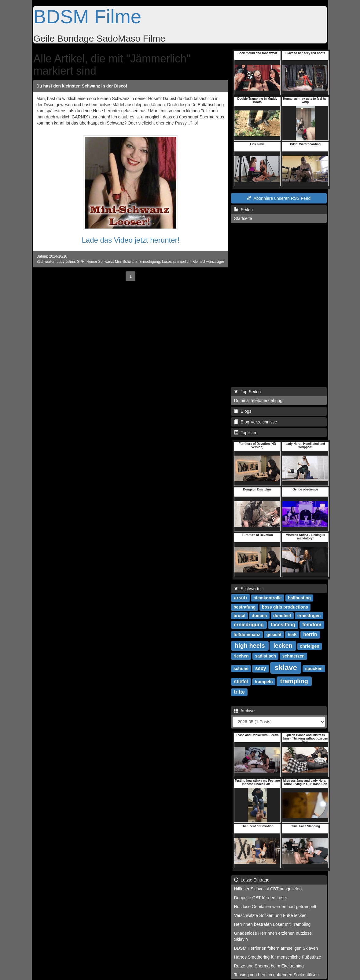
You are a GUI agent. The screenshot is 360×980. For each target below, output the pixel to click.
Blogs (243, 411)
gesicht (274, 635)
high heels (250, 646)
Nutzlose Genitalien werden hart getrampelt (275, 907)
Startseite (243, 218)
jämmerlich (182, 262)
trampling (294, 681)
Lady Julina (66, 262)
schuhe (241, 669)
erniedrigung (249, 625)
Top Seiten (248, 392)
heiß (292, 635)
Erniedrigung (150, 262)
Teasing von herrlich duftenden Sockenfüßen (276, 975)
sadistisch (266, 656)
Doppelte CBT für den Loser (261, 898)
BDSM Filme (87, 17)
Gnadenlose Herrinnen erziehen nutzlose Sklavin (273, 936)
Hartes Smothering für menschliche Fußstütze (278, 957)
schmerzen (294, 656)
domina (259, 616)
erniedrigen (309, 616)
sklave (286, 667)
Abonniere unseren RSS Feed (279, 198)
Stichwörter (248, 589)
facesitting (283, 625)
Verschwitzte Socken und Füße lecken (270, 915)
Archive (244, 711)
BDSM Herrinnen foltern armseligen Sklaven (276, 948)
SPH (81, 262)
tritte (239, 692)
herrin (310, 634)
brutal (239, 616)
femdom (312, 625)
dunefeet (282, 616)
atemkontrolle (268, 598)
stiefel (241, 682)
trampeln (264, 682)
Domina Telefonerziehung (258, 401)
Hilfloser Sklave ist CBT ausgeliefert (268, 889)
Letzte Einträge (252, 880)
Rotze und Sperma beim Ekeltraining (269, 966)
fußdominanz (247, 635)
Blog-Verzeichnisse (256, 422)
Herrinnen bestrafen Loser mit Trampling (272, 924)
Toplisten (246, 433)
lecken (283, 646)
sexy (261, 668)
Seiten (243, 210)
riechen (241, 656)
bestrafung (244, 607)
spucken (314, 669)
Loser (166, 262)
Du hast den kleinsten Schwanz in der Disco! (82, 86)
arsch (240, 598)
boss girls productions (285, 607)
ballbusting (299, 598)
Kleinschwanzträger (208, 262)
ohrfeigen (310, 646)
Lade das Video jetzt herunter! (130, 240)
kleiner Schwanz (100, 262)
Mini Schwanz (126, 262)
